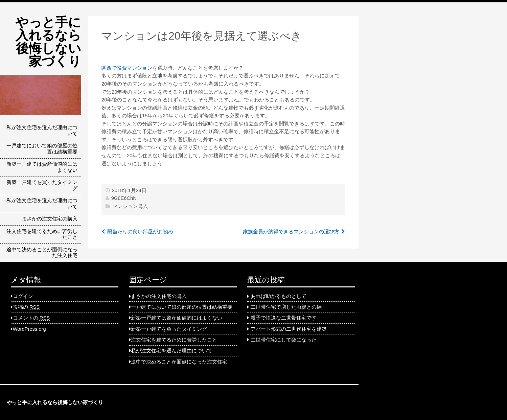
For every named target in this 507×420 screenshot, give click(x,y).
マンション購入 (130, 206)
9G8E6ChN (124, 198)
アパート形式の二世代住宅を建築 (289, 329)
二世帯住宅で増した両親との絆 (286, 307)
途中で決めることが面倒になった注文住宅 (42, 253)
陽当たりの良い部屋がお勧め (140, 232)
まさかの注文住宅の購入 (50, 219)
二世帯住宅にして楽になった (284, 340)
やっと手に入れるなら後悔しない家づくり (48, 42)
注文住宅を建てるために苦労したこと (42, 234)
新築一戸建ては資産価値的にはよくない (42, 167)
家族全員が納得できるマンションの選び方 (291, 232)
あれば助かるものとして (279, 296)
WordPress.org (29, 329)
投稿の (26, 307)
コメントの (31, 318)
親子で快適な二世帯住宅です (284, 318)
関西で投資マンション (127, 68)
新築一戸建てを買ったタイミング (42, 185)
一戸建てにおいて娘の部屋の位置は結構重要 (42, 149)
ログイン (23, 296)
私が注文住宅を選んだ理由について (42, 131)
